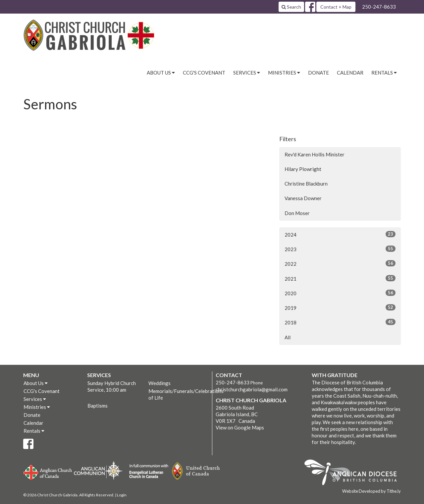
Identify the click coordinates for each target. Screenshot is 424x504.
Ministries (37, 407)
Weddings (159, 383)
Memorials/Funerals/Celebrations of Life (179, 394)
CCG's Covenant (204, 73)
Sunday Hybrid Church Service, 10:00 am (112, 386)
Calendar (350, 73)
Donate (318, 73)
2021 (340, 278)
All (288, 337)
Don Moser (297, 213)
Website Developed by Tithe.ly (371, 491)
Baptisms (98, 406)
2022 (340, 263)
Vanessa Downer (303, 198)
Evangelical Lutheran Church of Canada (146, 472)
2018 (340, 322)
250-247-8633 (379, 7)
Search (291, 7)
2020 (340, 293)
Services (35, 399)
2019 (340, 308)
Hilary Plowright (303, 169)
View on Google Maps (240, 427)
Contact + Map (336, 7)
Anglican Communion (98, 470)
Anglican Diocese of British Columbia (354, 474)
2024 (340, 234)
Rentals (34, 431)
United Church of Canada (196, 471)
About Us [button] (161, 73)
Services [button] (247, 73)
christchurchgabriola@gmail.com (252, 389)
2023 (340, 249)
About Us (36, 383)
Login (122, 495)
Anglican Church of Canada (48, 472)
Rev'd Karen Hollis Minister (315, 154)
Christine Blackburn (306, 184)
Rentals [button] (384, 73)
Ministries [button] (284, 73)
